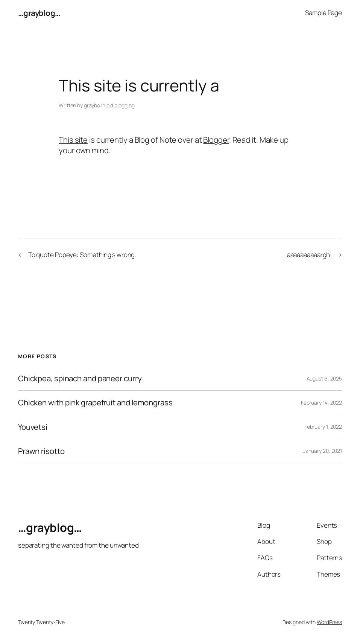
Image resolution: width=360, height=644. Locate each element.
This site (73, 140)
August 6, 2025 (324, 378)
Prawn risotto (41, 451)
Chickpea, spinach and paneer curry (80, 378)
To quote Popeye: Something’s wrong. (82, 255)
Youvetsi (33, 427)
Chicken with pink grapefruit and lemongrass (95, 403)
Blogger (216, 140)
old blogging (121, 105)
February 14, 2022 (321, 403)
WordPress (329, 622)
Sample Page (324, 13)
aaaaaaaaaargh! (310, 255)
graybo (92, 105)
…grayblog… (39, 13)
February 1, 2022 (323, 427)
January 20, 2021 (323, 451)
